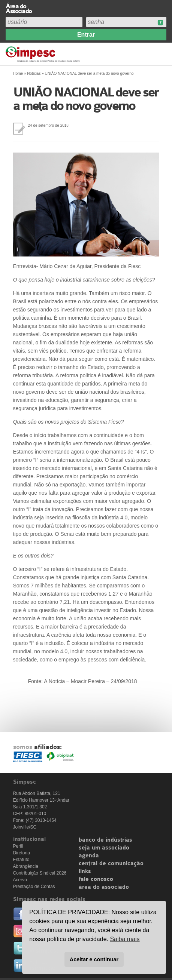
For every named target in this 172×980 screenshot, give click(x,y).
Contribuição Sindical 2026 (40, 873)
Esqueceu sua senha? (160, 23)
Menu (161, 54)
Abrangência (26, 866)
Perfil (18, 846)
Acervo (20, 880)
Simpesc (44, 54)
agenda (89, 856)
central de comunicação (111, 864)
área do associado (104, 887)
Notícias (34, 73)
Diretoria (22, 853)
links (85, 872)
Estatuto (21, 860)
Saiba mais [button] (125, 939)
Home (18, 73)
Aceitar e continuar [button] (94, 959)
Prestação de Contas (34, 887)
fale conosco (96, 879)
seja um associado (104, 848)
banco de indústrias (105, 840)
